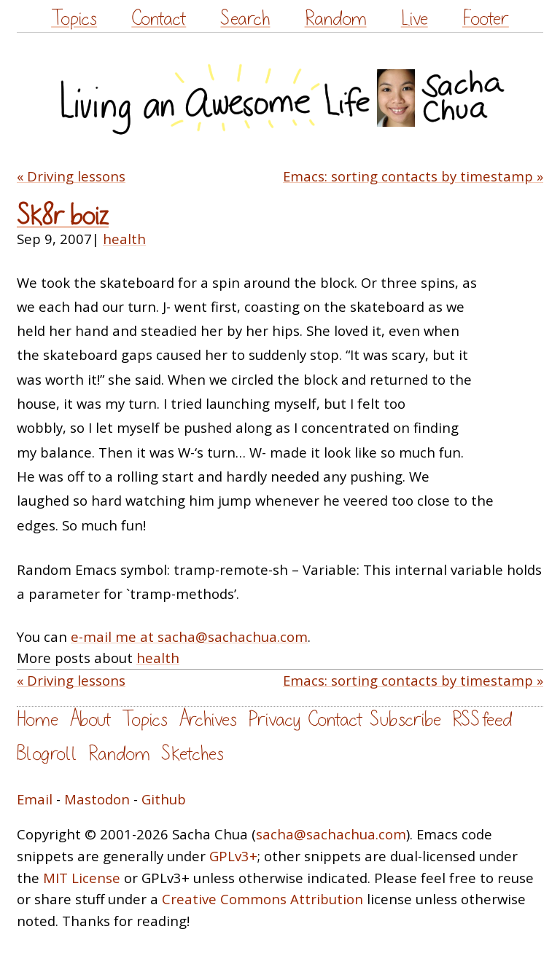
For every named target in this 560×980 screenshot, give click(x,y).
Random (336, 19)
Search (245, 19)
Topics (74, 19)
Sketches (192, 754)
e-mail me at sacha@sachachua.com (189, 636)
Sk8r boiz (63, 216)
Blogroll (47, 754)
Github (164, 799)
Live (415, 19)
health (124, 239)
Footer (486, 19)
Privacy (274, 720)
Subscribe (405, 720)
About (90, 720)
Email (35, 799)
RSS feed (482, 720)
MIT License (82, 878)
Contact (159, 19)
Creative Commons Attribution (262, 899)
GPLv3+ (233, 856)
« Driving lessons (71, 176)
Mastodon (97, 799)
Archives (208, 720)
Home (38, 720)
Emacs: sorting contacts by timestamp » (413, 176)
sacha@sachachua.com (331, 834)
